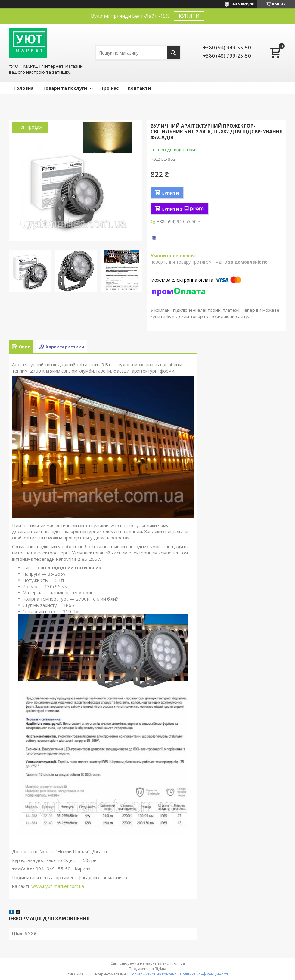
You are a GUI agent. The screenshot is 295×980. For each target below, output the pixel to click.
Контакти (139, 88)
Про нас (109, 88)
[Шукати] (174, 53)
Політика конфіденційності (204, 974)
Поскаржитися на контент (153, 974)
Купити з (183, 209)
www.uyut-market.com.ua (58, 886)
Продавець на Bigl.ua (147, 969)
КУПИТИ (189, 16)
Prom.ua (178, 963)
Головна (23, 88)
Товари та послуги (65, 88)
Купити (170, 193)
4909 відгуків (243, 4)
